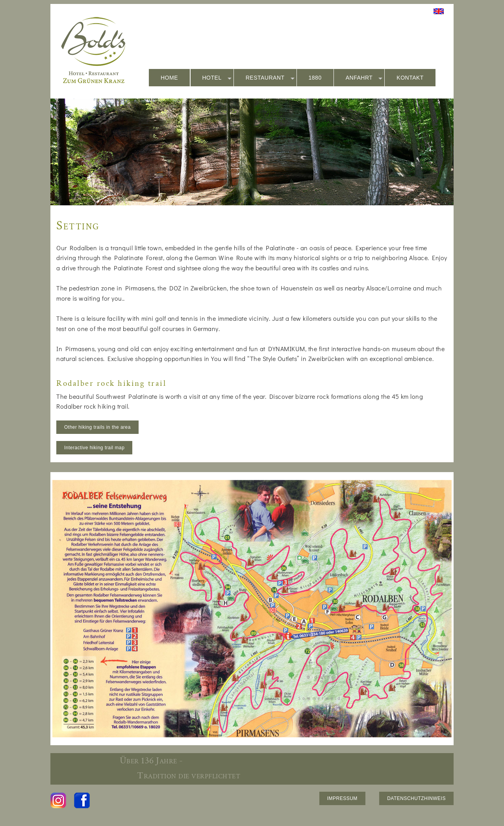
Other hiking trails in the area (97, 427)
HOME (169, 78)
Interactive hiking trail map (94, 448)
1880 (315, 78)
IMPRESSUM (342, 798)
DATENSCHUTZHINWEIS (416, 798)
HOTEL (217, 78)
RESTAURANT (270, 78)
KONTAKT (410, 78)
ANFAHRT (364, 78)
